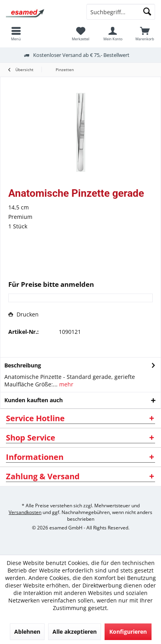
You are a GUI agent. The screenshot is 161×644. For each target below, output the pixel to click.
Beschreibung (23, 365)
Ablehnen (27, 632)
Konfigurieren (128, 632)
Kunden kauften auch (34, 400)
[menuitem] (145, 34)
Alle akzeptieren (75, 632)
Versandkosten (25, 512)
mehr (66, 384)
